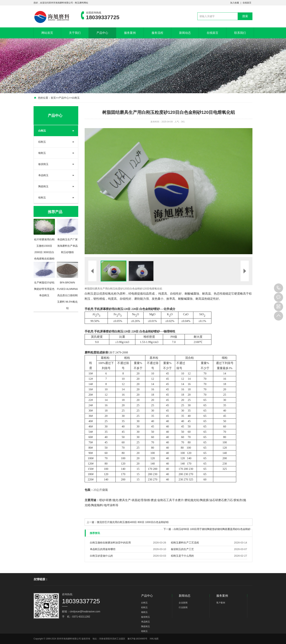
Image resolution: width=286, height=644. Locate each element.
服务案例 (130, 33)
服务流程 (157, 33)
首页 (53, 98)
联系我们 (240, 33)
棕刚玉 (42, 142)
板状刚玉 (43, 164)
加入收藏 (235, 3)
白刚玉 (76, 98)
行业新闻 (183, 607)
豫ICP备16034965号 (137, 639)
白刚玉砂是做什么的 (101, 556)
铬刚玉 (42, 153)
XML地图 (154, 639)
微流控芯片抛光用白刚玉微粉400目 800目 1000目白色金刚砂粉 (133, 522)
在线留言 (247, 3)
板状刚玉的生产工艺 (182, 549)
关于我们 (75, 33)
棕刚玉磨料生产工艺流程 (185, 543)
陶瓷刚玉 (43, 186)
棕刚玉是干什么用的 (182, 556)
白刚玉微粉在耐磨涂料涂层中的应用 (110, 543)
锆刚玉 (42, 198)
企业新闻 (183, 603)
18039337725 (279, 288)
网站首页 (47, 33)
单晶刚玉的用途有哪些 (103, 549)
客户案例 (221, 603)
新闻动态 (185, 33)
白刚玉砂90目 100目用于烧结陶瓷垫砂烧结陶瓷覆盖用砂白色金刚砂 (212, 529)
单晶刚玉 (43, 175)
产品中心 (102, 33)
